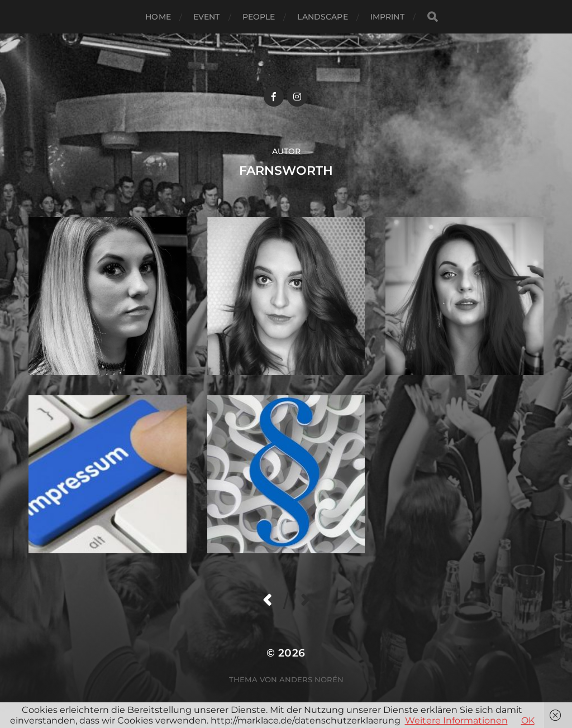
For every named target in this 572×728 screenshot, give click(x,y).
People (259, 17)
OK (528, 720)
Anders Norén (311, 679)
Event (207, 17)
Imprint (387, 17)
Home (158, 17)
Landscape (322, 17)
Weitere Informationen (456, 720)
